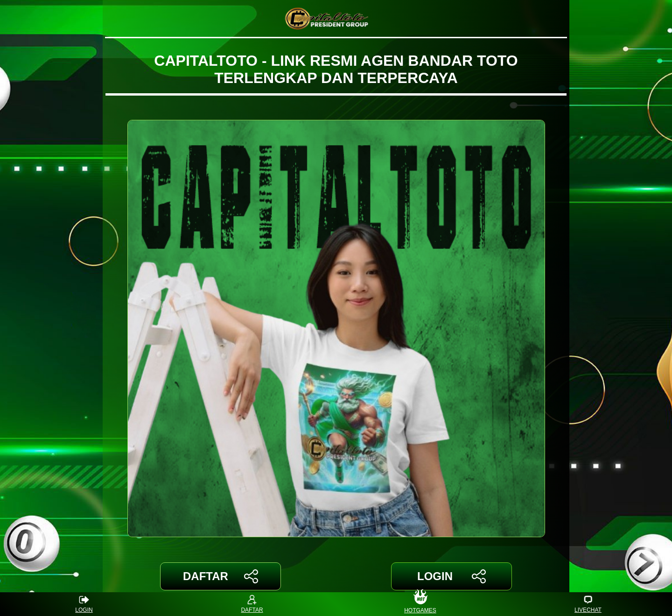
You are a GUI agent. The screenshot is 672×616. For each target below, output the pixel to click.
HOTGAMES (420, 604)
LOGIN (451, 576)
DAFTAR (220, 576)
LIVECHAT (588, 604)
